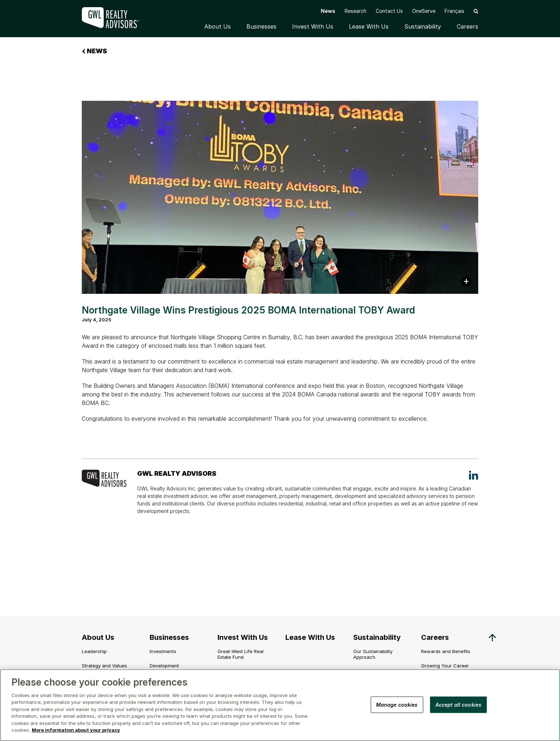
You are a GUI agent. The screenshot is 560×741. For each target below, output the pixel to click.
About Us (217, 26)
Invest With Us (313, 26)
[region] (280, 705)
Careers (467, 26)
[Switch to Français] (454, 11)
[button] (476, 11)
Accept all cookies (459, 704)
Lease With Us (369, 26)
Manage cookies (397, 704)
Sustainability (423, 26)
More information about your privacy (76, 730)
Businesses (261, 26)
